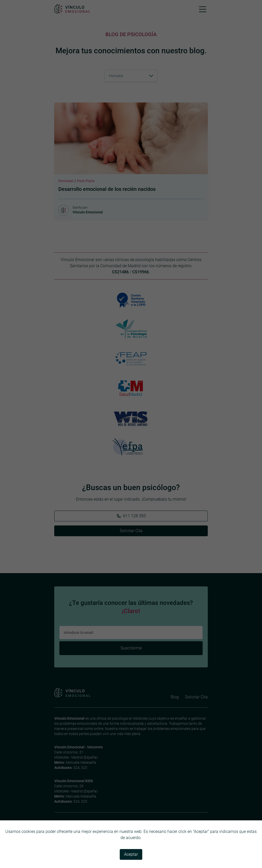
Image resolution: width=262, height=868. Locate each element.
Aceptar (131, 854)
